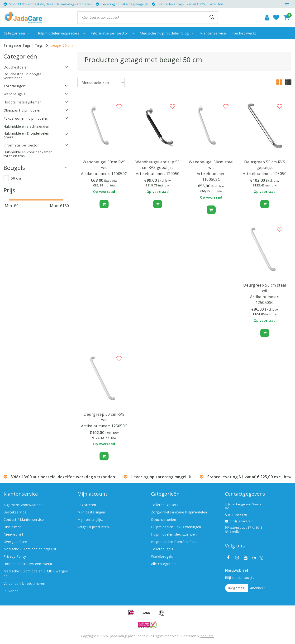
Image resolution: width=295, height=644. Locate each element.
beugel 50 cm (62, 45)
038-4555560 (236, 515)
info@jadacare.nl (240, 521)
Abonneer (258, 588)
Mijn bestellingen (91, 512)
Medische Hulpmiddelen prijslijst (30, 549)
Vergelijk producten (93, 527)
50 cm (16, 178)
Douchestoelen (164, 520)
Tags (39, 45)
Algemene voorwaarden (23, 505)
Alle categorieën (164, 564)
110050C (119, 174)
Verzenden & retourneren (24, 583)
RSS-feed (11, 591)
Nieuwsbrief (13, 534)
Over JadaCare (15, 542)
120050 (173, 174)
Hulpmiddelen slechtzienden (174, 534)
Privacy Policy (15, 556)
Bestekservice (15, 512)
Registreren (87, 505)
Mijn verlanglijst (90, 520)
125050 (280, 174)
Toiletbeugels (162, 549)
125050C (119, 426)
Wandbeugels (162, 556)
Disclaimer (12, 527)
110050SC (211, 179)
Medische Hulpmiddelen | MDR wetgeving (36, 574)
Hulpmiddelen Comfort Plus (174, 542)
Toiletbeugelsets (165, 505)
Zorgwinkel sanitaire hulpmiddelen (179, 512)
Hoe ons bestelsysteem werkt (28, 564)
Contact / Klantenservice (24, 520)
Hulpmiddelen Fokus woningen (176, 527)
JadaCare (207, 636)
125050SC (265, 302)
